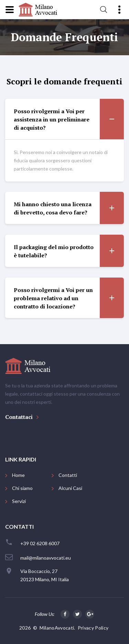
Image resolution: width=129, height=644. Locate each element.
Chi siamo (22, 488)
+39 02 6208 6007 (40, 543)
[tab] (64, 119)
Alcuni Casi (70, 488)
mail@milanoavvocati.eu (46, 558)
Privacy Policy (93, 628)
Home (18, 475)
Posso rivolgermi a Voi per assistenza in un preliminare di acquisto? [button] (69, 119)
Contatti (68, 475)
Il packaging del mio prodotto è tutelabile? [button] (69, 251)
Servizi (19, 501)
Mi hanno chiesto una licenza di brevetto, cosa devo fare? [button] (69, 208)
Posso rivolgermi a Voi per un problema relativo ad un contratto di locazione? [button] (69, 298)
